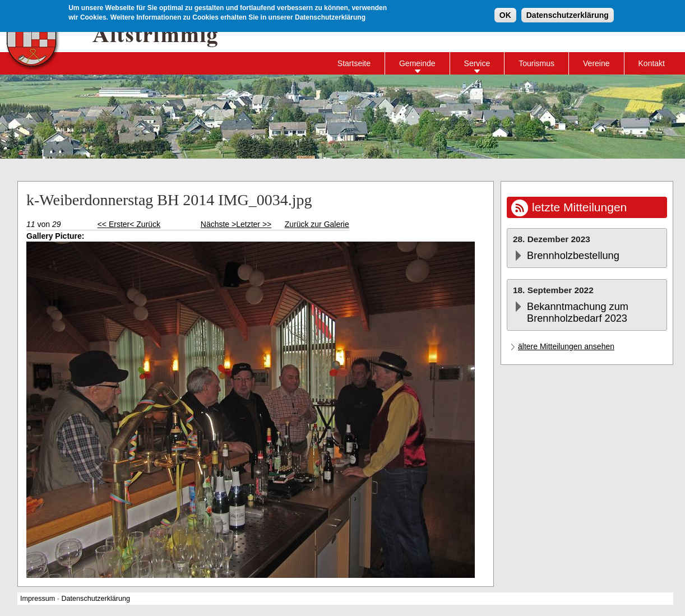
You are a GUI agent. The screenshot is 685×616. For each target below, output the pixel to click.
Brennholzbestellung (573, 256)
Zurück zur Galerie (317, 224)
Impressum (38, 599)
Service (477, 63)
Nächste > (218, 224)
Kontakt (652, 63)
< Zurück (145, 224)
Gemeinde (417, 63)
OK (505, 15)
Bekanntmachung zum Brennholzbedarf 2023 (578, 312)
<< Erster (114, 224)
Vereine (596, 63)
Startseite (354, 63)
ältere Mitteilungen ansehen (566, 346)
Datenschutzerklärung (568, 15)
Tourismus (536, 63)
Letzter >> (254, 224)
